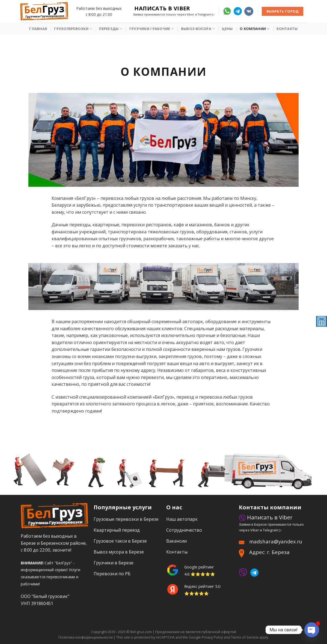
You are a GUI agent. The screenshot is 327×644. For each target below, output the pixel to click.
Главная (38, 29)
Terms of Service (245, 637)
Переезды (111, 29)
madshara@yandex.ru (276, 541)
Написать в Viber (162, 8)
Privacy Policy (212, 637)
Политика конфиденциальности (86, 637)
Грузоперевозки (73, 29)
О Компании (255, 29)
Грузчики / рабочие (152, 29)
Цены (227, 29)
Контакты (287, 29)
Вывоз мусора (198, 29)
